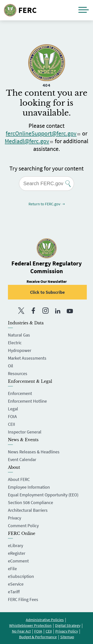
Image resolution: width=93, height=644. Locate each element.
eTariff (14, 592)
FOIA (12, 416)
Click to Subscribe (47, 292)
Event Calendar (22, 459)
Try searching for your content (46, 168)
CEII (12, 424)
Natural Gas (19, 335)
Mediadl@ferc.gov (29, 141)
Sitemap (67, 637)
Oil (11, 366)
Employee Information (29, 487)
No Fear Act (21, 631)
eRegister (17, 553)
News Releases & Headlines (34, 452)
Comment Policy (23, 526)
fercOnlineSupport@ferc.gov (43, 133)
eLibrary (15, 545)
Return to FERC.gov (44, 204)
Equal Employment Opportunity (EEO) (43, 495)
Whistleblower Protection (30, 625)
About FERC (19, 479)
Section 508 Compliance (31, 502)
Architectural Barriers (28, 510)
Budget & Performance (38, 637)
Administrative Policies (45, 620)
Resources (18, 373)
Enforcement (20, 393)
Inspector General (25, 432)
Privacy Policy (67, 631)
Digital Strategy (68, 625)
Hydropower (20, 350)
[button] (84, 10)
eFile (12, 569)
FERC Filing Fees (23, 599)
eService (16, 584)
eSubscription (21, 576)
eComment (18, 561)
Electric (15, 343)
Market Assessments (27, 358)
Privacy (15, 518)
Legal (13, 409)
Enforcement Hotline (27, 401)
